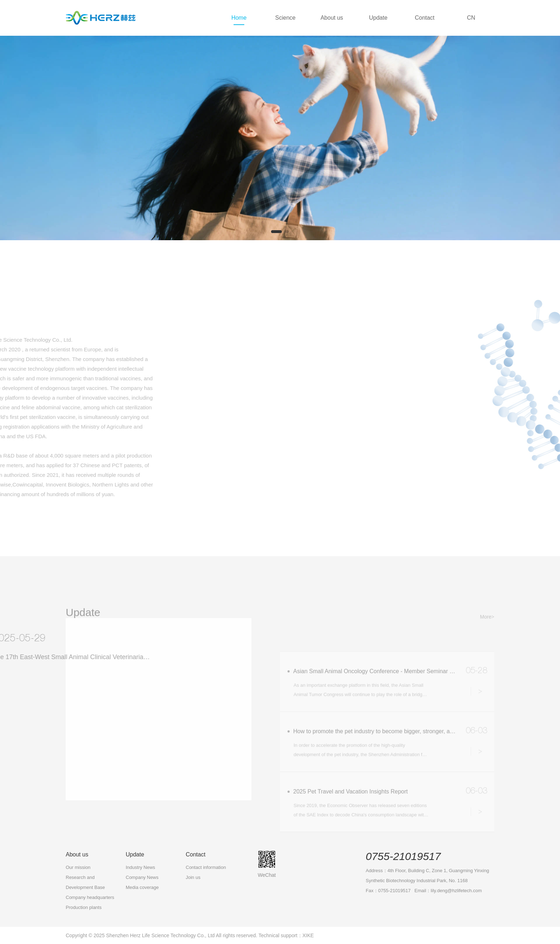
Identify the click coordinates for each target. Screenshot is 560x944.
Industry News (140, 867)
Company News (142, 877)
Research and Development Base (85, 882)
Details (478, 716)
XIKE (308, 935)
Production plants (84, 907)
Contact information (206, 867)
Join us (193, 877)
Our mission (78, 867)
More (61, 774)
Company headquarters (90, 897)
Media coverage (142, 887)
